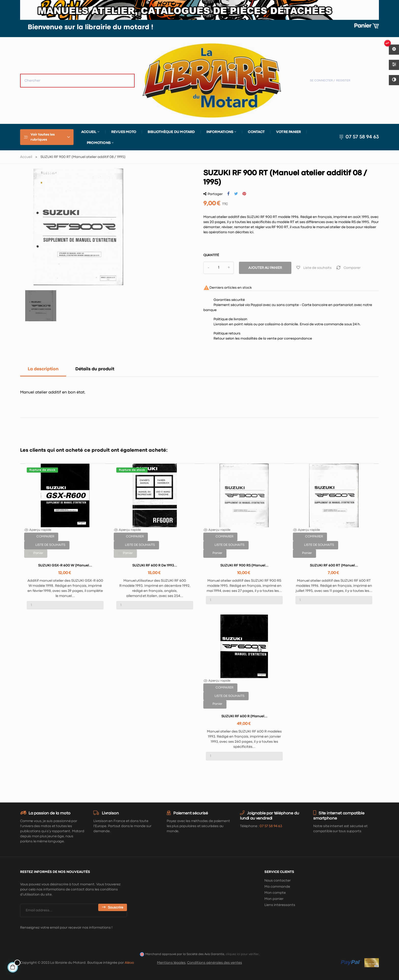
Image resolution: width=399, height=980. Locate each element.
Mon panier (274, 899)
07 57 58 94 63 (362, 137)
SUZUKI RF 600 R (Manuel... (244, 716)
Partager (228, 194)
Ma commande (277, 887)
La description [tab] (43, 369)
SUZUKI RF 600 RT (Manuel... (334, 565)
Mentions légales (171, 963)
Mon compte (275, 893)
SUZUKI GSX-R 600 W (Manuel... (65, 565)
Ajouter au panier (265, 268)
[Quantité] (219, 268)
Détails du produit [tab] (95, 369)
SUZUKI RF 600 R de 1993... (155, 565)
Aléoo (129, 963)
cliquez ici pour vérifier (242, 954)
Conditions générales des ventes (215, 963)
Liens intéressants (280, 905)
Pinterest (244, 194)
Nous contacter (277, 881)
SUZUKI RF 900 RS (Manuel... (244, 565)
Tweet (236, 194)
